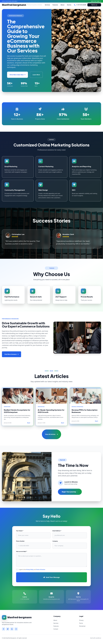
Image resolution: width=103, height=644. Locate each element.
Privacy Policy (30, 569)
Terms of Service (41, 569)
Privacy (81, 620)
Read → (29, 423)
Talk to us (94, 5)
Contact (56, 629)
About (62, 5)
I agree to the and (32, 569)
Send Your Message (51, 577)
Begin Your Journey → (70, 492)
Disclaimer (82, 626)
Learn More (36, 75)
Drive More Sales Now (18, 75)
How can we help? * (22, 551)
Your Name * (20, 531)
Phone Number (20, 541)
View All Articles (51, 434)
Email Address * (57, 531)
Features (55, 5)
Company (55, 541)
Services (47, 5)
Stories (69, 5)
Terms (81, 623)
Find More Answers (12, 354)
